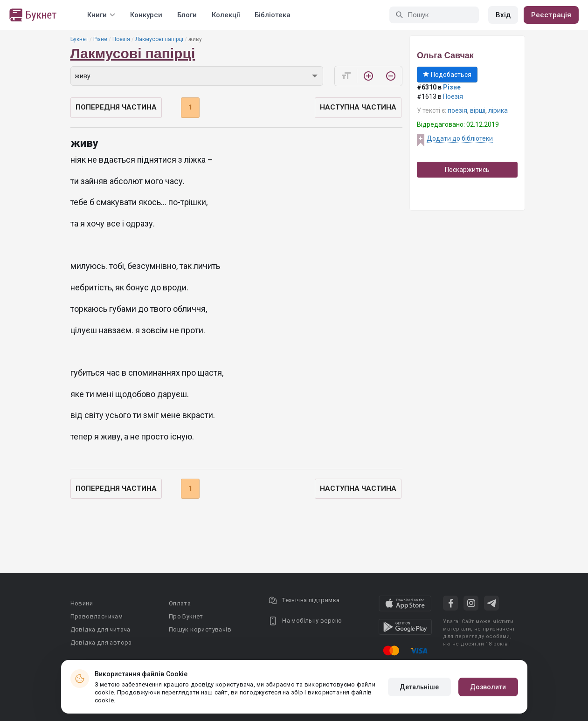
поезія (457, 110)
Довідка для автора (101, 642)
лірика (498, 110)
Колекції (226, 15)
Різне (100, 39)
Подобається (447, 75)
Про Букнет (186, 616)
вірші (478, 110)
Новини (82, 603)
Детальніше (419, 687)
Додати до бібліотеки (460, 138)
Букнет (79, 39)
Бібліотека (273, 15)
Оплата (180, 603)
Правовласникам (97, 616)
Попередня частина (116, 107)
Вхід (503, 15)
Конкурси (146, 15)
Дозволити (488, 687)
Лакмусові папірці (159, 39)
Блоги (187, 15)
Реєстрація (551, 15)
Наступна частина (358, 107)
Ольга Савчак (445, 55)
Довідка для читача (100, 629)
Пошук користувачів (200, 629)
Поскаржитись (467, 170)
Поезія (121, 39)
